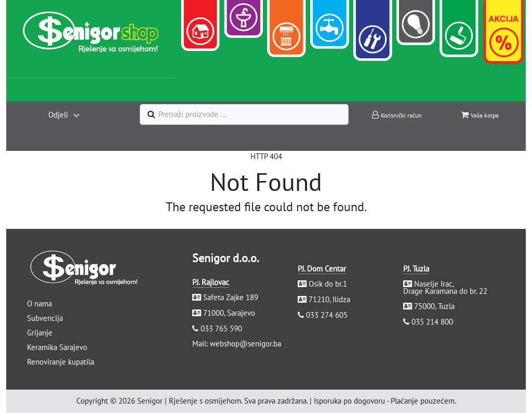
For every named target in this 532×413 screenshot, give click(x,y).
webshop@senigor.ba (245, 344)
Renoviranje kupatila (61, 362)
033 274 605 (327, 315)
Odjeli (58, 115)
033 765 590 (221, 328)
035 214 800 (432, 322)
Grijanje (40, 333)
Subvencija (45, 318)
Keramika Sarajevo (57, 347)
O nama (39, 304)
